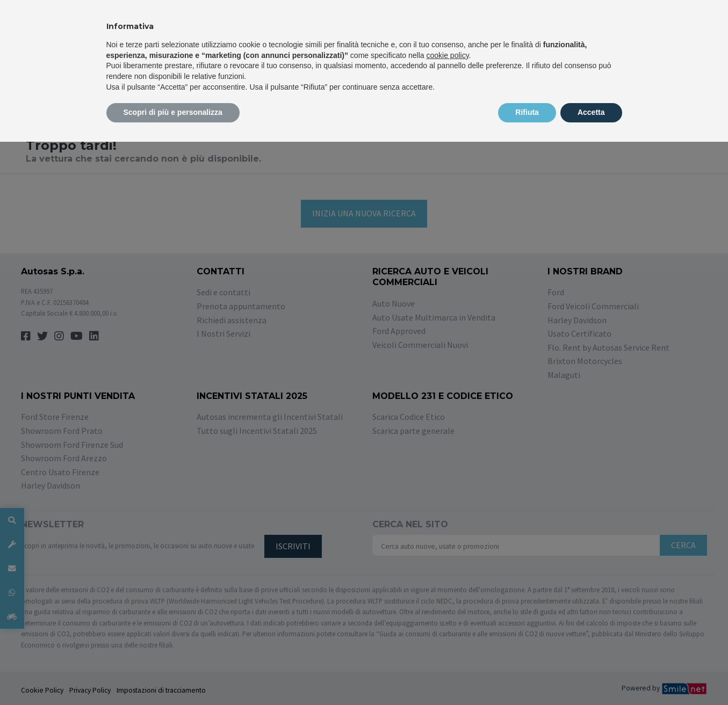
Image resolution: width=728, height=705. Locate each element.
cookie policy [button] (447, 55)
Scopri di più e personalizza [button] (173, 112)
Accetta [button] (591, 112)
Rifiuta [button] (527, 112)
